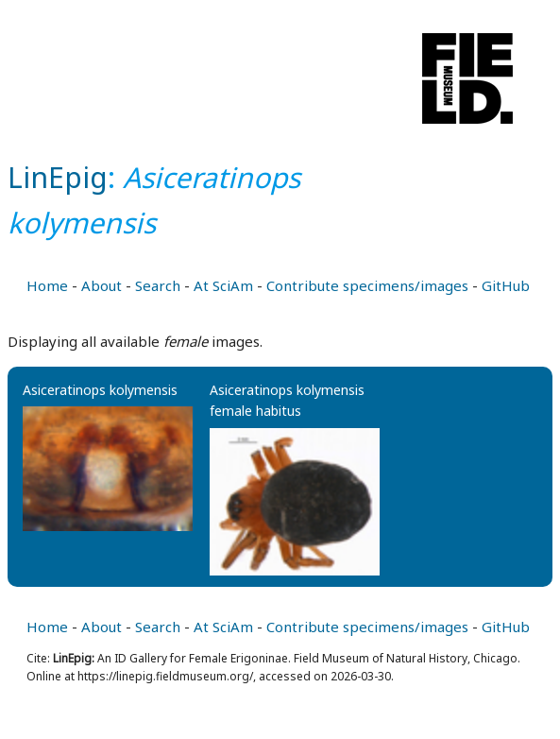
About (102, 285)
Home (47, 285)
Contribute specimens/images (367, 285)
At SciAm (223, 285)
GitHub (506, 285)
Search (158, 285)
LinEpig (58, 177)
